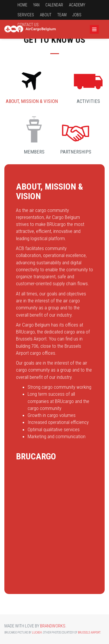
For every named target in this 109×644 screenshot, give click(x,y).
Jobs (77, 15)
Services (26, 15)
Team (62, 15)
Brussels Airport (89, 633)
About (46, 15)
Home (22, 5)
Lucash (37, 633)
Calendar (54, 5)
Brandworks (53, 626)
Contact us (28, 25)
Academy (77, 5)
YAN (36, 5)
